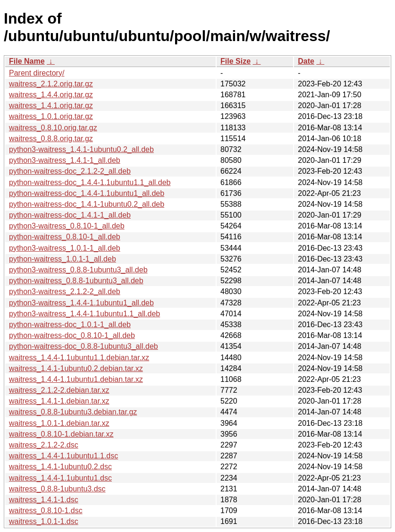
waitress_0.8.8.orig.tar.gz (51, 139)
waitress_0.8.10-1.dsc (46, 511)
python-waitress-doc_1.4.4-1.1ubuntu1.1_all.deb (90, 182)
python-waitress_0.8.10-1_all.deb (65, 237)
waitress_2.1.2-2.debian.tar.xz (59, 390)
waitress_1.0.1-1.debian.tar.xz (59, 423)
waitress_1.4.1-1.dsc (44, 500)
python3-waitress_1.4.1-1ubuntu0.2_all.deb (81, 149)
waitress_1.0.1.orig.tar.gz (51, 116)
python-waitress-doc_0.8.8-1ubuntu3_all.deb (84, 346)
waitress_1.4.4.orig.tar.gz (51, 95)
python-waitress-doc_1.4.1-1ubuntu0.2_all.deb (87, 204)
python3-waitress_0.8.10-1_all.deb (67, 226)
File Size (235, 61)
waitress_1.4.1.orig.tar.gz (51, 106)
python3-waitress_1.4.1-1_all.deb (65, 160)
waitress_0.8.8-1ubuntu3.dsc (57, 489)
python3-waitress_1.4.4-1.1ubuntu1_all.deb (81, 303)
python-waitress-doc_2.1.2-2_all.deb (70, 171)
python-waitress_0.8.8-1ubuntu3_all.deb (76, 281)
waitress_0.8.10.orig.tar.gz (53, 128)
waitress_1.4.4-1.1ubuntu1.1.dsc (63, 456)
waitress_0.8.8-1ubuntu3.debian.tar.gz (73, 412)
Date (306, 61)
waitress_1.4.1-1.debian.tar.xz (59, 401)
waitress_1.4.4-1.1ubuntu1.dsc (60, 478)
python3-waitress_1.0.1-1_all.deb (65, 248)
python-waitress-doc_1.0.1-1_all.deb (70, 325)
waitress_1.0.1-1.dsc (44, 521)
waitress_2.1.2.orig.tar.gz (51, 84)
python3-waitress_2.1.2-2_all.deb (65, 291)
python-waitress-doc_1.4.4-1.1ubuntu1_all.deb (87, 193)
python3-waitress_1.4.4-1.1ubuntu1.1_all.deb (84, 314)
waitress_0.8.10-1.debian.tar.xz (61, 434)
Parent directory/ (37, 73)
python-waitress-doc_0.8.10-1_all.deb (72, 335)
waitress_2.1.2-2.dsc (44, 445)
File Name (27, 61)
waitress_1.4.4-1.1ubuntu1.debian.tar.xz (76, 379)
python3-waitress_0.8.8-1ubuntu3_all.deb (78, 270)
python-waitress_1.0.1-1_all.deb (63, 259)
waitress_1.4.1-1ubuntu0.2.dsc (60, 467)
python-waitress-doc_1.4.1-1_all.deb (70, 215)
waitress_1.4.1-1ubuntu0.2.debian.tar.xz (76, 368)
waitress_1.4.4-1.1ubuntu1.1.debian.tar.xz (79, 358)
